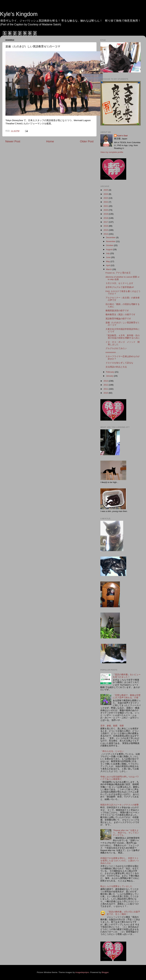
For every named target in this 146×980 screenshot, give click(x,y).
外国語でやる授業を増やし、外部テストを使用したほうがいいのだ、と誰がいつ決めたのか (120, 861)
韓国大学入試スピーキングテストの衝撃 (120, 805)
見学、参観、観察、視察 (112, 726)
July (108, 253)
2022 (106, 202)
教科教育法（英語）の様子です (120, 315)
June (109, 257)
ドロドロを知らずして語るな (119, 363)
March (109, 269)
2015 (106, 230)
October (110, 245)
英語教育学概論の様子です (118, 319)
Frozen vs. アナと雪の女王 (118, 273)
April (108, 265)
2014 (106, 234)
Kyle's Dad (122, 136)
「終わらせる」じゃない (112, 751)
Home (50, 141)
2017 (106, 222)
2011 (106, 389)
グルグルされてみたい (116, 348)
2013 (106, 381)
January (110, 376)
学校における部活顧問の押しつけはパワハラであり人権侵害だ (120, 778)
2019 (106, 214)
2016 (106, 226)
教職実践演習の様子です (117, 311)
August (109, 249)
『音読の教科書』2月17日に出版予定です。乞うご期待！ (123, 913)
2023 (106, 198)
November (111, 241)
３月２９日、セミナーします (119, 283)
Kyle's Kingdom (19, 14)
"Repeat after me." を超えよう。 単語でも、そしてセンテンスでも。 (126, 833)
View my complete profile (112, 152)
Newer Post (13, 141)
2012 (106, 385)
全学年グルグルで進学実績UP (120, 287)
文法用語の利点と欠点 (116, 367)
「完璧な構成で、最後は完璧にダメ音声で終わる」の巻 (127, 696)
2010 (106, 393)
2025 (106, 190)
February (110, 372)
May (108, 261)
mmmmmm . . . (112, 352)
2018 (106, 218)
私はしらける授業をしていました (116, 886)
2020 (106, 210)
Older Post (87, 141)
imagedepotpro (82, 972)
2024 (106, 194)
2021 (106, 206)
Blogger (105, 972)
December (111, 237)
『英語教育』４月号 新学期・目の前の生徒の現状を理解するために (123, 337)
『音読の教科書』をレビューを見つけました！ (127, 676)
